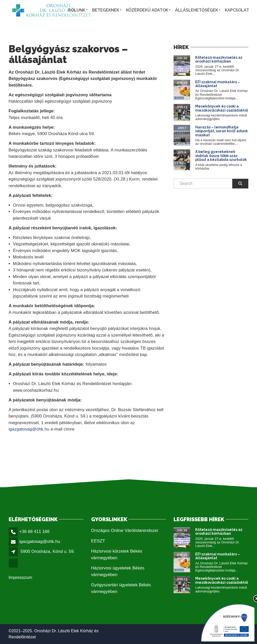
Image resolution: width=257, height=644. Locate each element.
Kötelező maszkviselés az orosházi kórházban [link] (219, 59)
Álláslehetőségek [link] (197, 10)
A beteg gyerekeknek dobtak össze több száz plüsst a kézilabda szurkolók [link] (221, 156)
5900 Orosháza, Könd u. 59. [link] (48, 551)
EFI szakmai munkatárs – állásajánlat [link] (218, 84)
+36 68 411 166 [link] (35, 532)
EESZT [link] (98, 541)
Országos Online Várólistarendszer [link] (125, 530)
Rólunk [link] (77, 10)
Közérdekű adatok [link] (147, 10)
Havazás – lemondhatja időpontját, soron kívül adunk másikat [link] (222, 131)
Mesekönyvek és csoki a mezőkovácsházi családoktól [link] (222, 108)
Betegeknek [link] (106, 10)
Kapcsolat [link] (237, 10)
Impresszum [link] (21, 577)
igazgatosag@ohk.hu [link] (29, 429)
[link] (51, 10)
